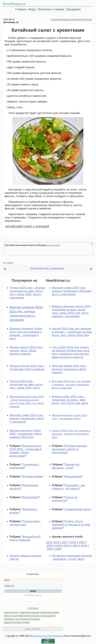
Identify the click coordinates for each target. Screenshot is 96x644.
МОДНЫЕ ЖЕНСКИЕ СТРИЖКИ (17, 623)
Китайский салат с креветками (47, 268)
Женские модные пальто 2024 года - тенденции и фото (70, 417)
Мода (32, 9)
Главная (21, 9)
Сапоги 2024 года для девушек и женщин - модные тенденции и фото (71, 434)
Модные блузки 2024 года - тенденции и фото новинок (27, 367)
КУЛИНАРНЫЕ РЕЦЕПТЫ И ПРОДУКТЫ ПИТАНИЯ (71, 20)
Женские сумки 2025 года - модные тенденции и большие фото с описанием (72, 291)
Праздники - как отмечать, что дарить (68, 487)
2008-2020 (53, 542)
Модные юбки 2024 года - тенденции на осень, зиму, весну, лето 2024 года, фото (70, 400)
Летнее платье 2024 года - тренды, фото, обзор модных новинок (27, 350)
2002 (67, 546)
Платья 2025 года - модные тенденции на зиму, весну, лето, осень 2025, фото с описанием (27, 293)
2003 (58, 546)
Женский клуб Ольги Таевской (25, 538)
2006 (73, 542)
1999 (50, 549)
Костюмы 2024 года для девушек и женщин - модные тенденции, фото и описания (71, 384)
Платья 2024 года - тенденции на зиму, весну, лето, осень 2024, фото (26, 384)
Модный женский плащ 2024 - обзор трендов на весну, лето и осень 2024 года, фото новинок (27, 401)
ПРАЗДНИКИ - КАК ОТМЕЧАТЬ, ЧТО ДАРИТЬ (22, 619)
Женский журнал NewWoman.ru (46, 636)
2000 (84, 546)
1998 (58, 549)
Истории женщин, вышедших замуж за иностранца (70, 449)
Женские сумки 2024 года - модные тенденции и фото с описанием (27, 418)
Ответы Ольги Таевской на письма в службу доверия (71, 525)
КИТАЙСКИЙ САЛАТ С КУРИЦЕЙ (27, 226)
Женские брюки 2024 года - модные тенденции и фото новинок (70, 369)
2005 (82, 542)
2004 (50, 546)
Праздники (73, 9)
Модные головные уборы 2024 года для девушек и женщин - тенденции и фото (26, 333)
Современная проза (78, 509)
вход (33, 591)
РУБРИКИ (33, 608)
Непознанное (73, 476)
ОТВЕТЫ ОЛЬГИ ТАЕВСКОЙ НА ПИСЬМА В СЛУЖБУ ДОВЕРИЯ (30, 616)
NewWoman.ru (14, 4)
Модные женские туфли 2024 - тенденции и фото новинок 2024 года (26, 434)
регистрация (54, 245)
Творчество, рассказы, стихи (66, 466)
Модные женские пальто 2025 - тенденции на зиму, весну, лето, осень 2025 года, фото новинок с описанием (72, 311)
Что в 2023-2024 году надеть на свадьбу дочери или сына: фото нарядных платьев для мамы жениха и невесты (71, 352)
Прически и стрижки (51, 9)
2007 (65, 542)
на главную (8, 263)
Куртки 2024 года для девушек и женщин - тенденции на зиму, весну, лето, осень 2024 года (72, 332)
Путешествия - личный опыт (25, 523)
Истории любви (32, 476)
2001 (75, 546)
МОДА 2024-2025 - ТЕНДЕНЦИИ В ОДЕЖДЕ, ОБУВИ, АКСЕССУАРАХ (32, 613)
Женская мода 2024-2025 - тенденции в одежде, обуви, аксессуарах (26, 451)
